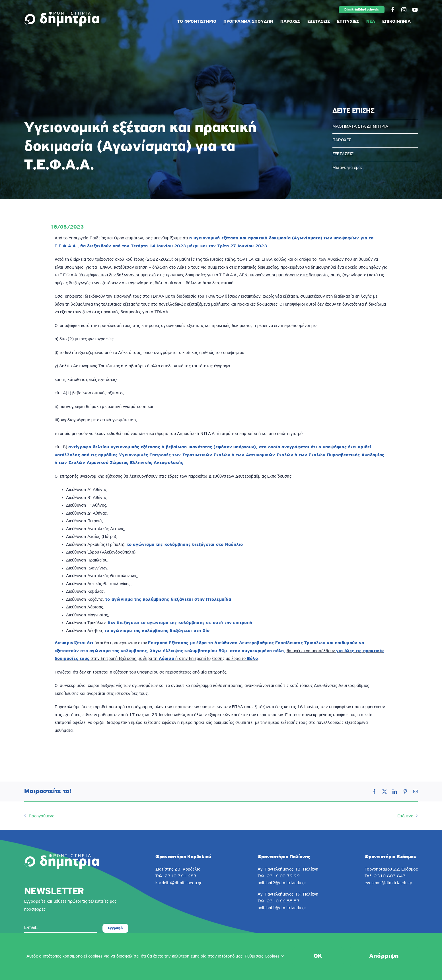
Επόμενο (405, 816)
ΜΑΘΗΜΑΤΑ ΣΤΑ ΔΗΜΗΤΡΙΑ (360, 127)
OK (318, 956)
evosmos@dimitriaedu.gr (388, 883)
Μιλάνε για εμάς (348, 168)
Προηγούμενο (42, 816)
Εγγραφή (115, 928)
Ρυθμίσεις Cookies (264, 956)
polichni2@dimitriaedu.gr (282, 883)
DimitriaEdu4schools (362, 10)
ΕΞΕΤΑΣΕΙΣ (343, 154)
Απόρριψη (384, 956)
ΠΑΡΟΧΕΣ (342, 140)
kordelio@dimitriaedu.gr (179, 883)
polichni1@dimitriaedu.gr (282, 908)
